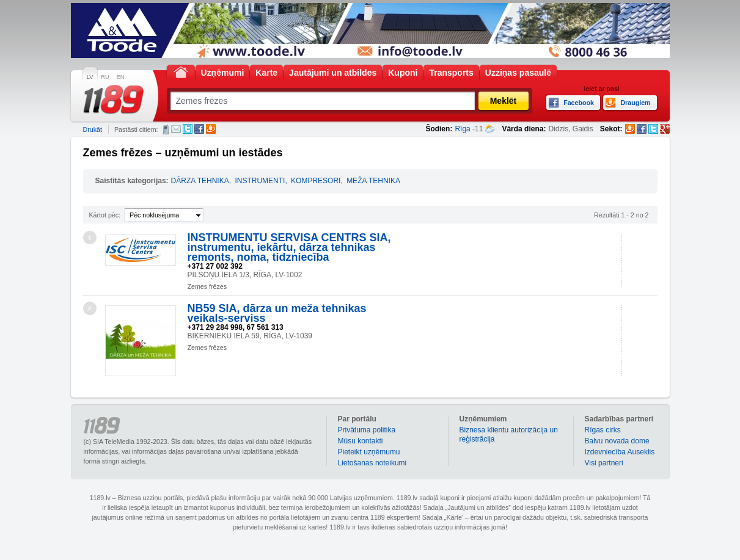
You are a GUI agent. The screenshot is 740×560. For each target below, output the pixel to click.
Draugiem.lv (211, 129)
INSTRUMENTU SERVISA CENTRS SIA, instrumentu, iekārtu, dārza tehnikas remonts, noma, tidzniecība (289, 247)
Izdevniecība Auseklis (620, 452)
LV (90, 77)
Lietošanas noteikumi (372, 463)
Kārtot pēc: (105, 215)
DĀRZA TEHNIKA (200, 181)
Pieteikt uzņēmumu (369, 452)
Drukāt (93, 129)
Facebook (199, 129)
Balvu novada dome (617, 441)
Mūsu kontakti (361, 441)
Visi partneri (604, 463)
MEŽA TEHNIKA (373, 181)
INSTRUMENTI (260, 181)
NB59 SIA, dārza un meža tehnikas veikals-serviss (277, 313)
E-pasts (176, 129)
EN (121, 77)
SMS (166, 129)
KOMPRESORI (316, 181)
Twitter (188, 129)
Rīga (462, 129)
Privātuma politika (367, 430)
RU (105, 77)
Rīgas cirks (603, 430)
